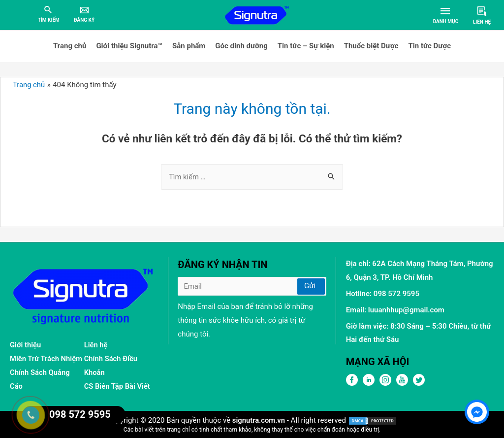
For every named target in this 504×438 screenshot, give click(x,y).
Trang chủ (70, 46)
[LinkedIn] (369, 383)
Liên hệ (96, 345)
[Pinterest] (385, 383)
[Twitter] (419, 383)
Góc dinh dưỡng (241, 46)
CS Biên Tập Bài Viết (118, 386)
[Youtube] (402, 383)
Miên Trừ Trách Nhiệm (47, 359)
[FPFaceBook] (352, 383)
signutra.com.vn (259, 420)
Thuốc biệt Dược (371, 46)
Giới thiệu (26, 345)
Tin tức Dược (429, 46)
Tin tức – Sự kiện (306, 46)
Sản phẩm (189, 46)
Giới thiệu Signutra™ (129, 46)
